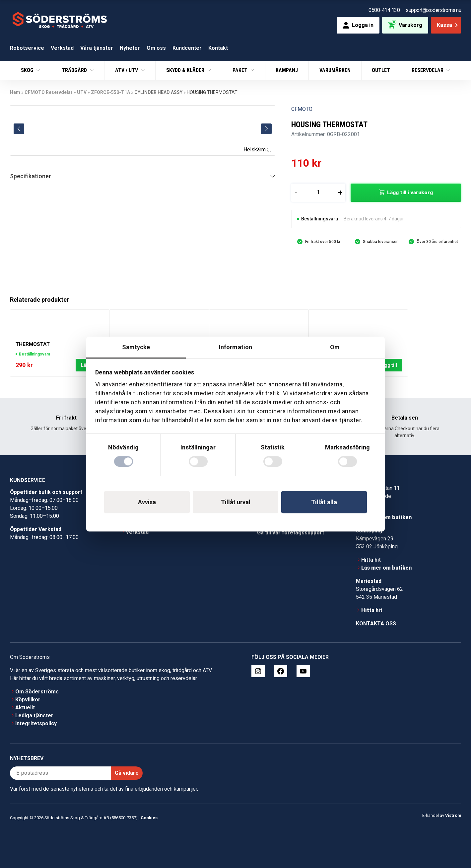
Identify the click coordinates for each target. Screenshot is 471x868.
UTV (82, 92)
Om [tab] (335, 347)
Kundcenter (187, 48)
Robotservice (27, 48)
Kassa (448, 25)
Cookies (149, 818)
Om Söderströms (37, 692)
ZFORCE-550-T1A (110, 92)
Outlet (381, 70)
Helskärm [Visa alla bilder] (257, 150)
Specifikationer (31, 176)
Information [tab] (235, 347)
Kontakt (218, 48)
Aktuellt (25, 708)
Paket (241, 70)
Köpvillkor (28, 700)
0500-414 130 (384, 10)
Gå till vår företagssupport (291, 533)
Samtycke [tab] (136, 347)
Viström (453, 815)
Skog (28, 70)
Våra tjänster (97, 48)
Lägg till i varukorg (410, 193)
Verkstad (62, 48)
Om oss (156, 48)
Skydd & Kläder (186, 70)
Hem (15, 92)
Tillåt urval (236, 502)
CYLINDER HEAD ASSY (158, 92)
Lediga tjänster (34, 715)
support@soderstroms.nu (433, 10)
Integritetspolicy (36, 723)
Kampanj (287, 70)
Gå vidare (127, 773)
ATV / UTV (127, 70)
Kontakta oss (376, 624)
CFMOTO (302, 109)
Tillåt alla (324, 502)
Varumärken (335, 70)
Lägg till (388, 365)
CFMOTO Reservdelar (49, 92)
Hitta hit (371, 560)
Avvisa (147, 502)
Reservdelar (428, 70)
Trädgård (75, 70)
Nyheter (130, 48)
